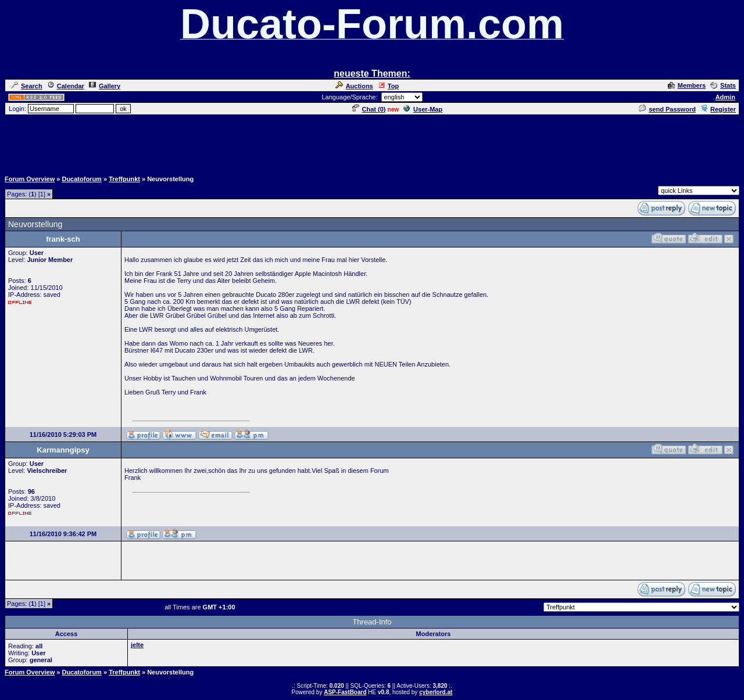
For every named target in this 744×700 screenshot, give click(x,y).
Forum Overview (30, 179)
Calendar (66, 86)
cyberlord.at (436, 692)
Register (718, 109)
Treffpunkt (124, 179)
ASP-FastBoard (345, 692)
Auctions (354, 86)
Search (27, 86)
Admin (725, 97)
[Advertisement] (372, 142)
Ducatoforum (81, 179)
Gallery (105, 86)
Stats (723, 85)
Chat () (369, 109)
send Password (667, 109)
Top (388, 86)
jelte (137, 645)
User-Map (423, 109)
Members (687, 85)
